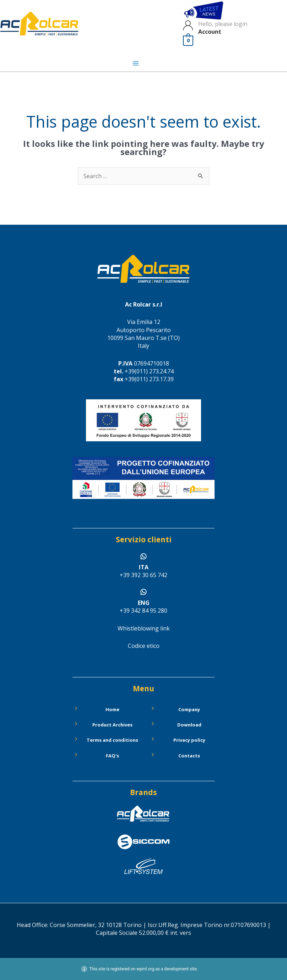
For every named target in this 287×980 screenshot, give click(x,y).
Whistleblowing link (144, 628)
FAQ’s (112, 756)
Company (189, 709)
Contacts (189, 756)
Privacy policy (189, 740)
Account (210, 32)
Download (189, 725)
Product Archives (112, 725)
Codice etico (144, 646)
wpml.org (145, 969)
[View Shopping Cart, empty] (188, 41)
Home (112, 709)
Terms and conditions (112, 740)
